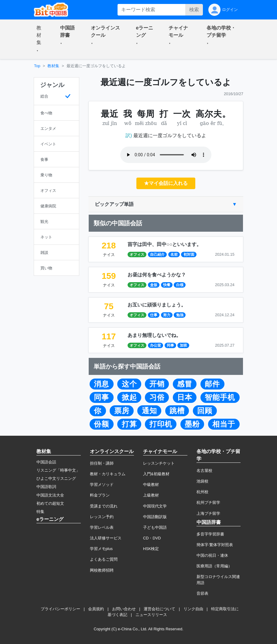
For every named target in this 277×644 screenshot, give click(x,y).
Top (37, 66)
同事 (170, 345)
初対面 (189, 254)
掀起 (129, 397)
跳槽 (177, 411)
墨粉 (192, 424)
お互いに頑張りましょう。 (157, 305)
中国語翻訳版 (155, 517)
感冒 (185, 384)
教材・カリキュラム (108, 474)
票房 (122, 411)
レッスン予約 (102, 517)
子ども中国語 (155, 527)
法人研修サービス (106, 538)
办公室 (156, 345)
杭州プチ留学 (208, 502)
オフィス (137, 254)
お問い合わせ (124, 609)
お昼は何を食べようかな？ (157, 275)
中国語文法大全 (50, 495)
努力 (167, 315)
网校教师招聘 (102, 570)
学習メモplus (101, 549)
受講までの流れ (104, 506)
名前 (174, 254)
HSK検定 (151, 549)
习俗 (157, 397)
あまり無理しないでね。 (154, 335)
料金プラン (100, 495)
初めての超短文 (50, 503)
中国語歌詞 (46, 487)
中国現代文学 (155, 506)
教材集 (53, 66)
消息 (101, 384)
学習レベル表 (102, 527)
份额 (101, 424)
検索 (194, 10)
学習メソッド (102, 485)
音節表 (202, 593)
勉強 (180, 315)
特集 (40, 512)
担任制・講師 (102, 463)
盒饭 (154, 285)
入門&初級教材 (156, 474)
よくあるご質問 (104, 559)
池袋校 (202, 481)
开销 (157, 384)
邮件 (212, 384)
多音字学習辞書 (210, 534)
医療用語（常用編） (214, 566)
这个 (129, 384)
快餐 (167, 285)
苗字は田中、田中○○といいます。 (164, 244)
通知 (149, 411)
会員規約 (96, 609)
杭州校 (202, 492)
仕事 (154, 315)
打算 (129, 424)
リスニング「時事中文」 (58, 470)
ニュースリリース (151, 615)
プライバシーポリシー (60, 609)
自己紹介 (157, 254)
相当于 (224, 424)
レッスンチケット (159, 463)
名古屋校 (204, 471)
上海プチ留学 (208, 513)
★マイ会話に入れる (166, 183)
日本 (185, 397)
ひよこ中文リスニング (56, 478)
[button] (41, 39)
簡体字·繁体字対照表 (215, 545)
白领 (180, 285)
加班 (183, 345)
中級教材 (151, 485)
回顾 (205, 411)
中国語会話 (46, 462)
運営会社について (159, 609)
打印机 (161, 424)
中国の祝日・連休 (212, 555)
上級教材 (151, 495)
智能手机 (220, 397)
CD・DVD (152, 538)
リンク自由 (193, 609)
